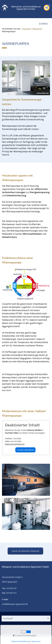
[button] (25, 551)
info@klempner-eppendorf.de (15, 604)
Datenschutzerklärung (15, 444)
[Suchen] (48, 619)
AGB (47, 628)
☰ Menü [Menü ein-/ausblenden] (43, 24)
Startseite (26, 29)
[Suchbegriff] (26, 619)
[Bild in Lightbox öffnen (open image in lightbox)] (26, 78)
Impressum (18, 628)
